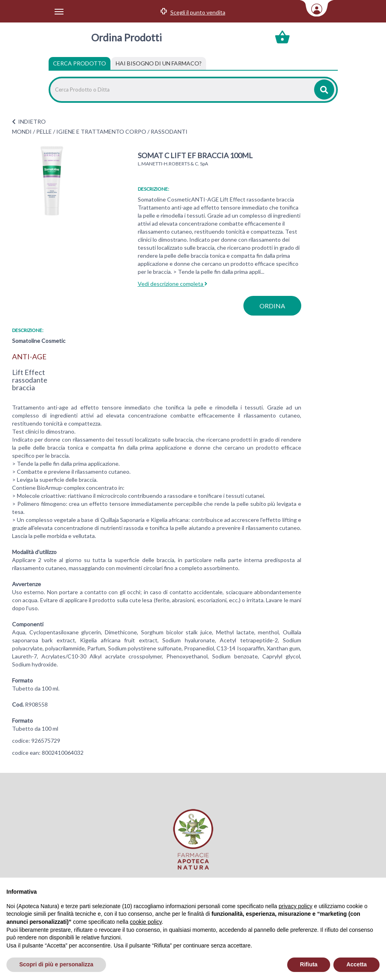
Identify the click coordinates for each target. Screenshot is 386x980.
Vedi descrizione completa (173, 284)
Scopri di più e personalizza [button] (56, 964)
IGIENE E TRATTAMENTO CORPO (101, 131)
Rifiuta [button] (309, 964)
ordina (272, 306)
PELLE (44, 131)
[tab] (159, 63)
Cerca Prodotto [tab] (80, 63)
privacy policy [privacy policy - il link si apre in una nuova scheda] (296, 906)
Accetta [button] (356, 964)
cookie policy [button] (146, 922)
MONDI (22, 131)
